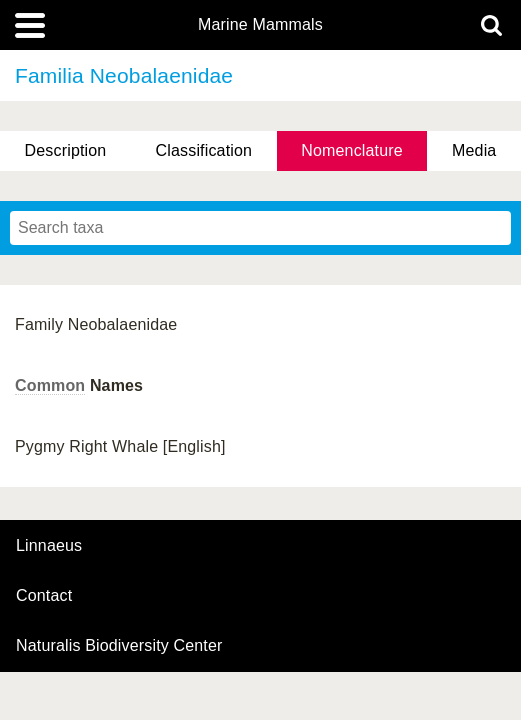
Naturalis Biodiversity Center (119, 646)
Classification (204, 150)
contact (44, 595)
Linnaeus (49, 546)
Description (66, 150)
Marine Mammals (260, 25)
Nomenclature (352, 150)
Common (50, 385)
